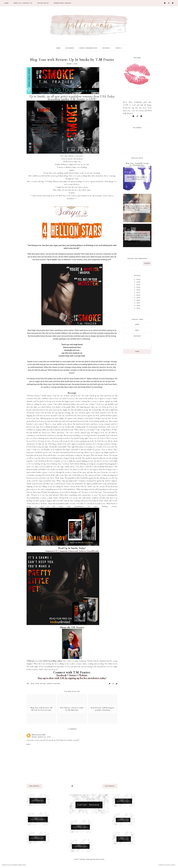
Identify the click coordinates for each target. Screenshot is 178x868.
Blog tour (35, 684)
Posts (118, 48)
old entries (110, 786)
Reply (29, 744)
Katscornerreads (39, 735)
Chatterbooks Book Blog (17, 865)
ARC (28, 684)
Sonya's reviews (54, 684)
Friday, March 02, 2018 (41, 737)
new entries (34, 786)
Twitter (73, 675)
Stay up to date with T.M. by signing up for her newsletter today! (72, 678)
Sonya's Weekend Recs (88, 48)
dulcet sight (170, 865)
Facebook (62, 675)
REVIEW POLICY (43, 3)
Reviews (106, 48)
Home (6, 3)
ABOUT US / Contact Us (23, 3)
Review (43, 684)
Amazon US (51, 551)
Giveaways (70, 48)
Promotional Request (63, 3)
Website (83, 675)
